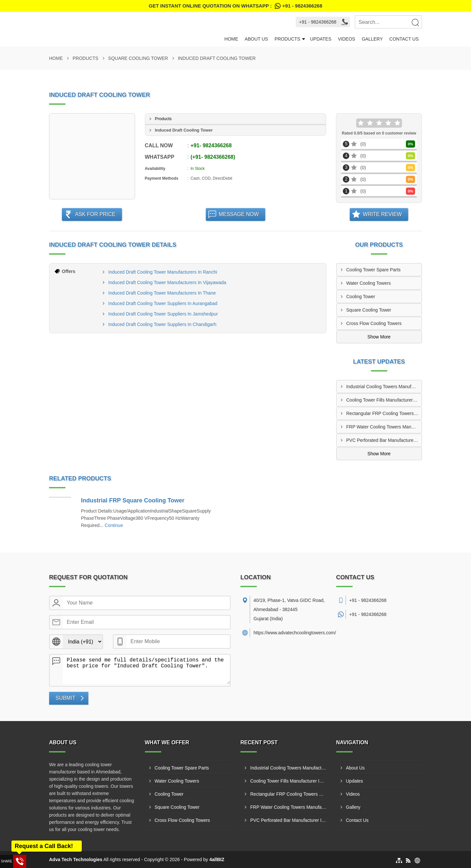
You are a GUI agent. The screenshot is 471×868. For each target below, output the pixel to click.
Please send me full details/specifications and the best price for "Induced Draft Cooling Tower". (146, 669)
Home (231, 39)
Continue (114, 525)
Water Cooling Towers (369, 283)
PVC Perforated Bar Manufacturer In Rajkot (384, 440)
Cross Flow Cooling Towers (374, 323)
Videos (347, 39)
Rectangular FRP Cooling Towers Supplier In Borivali (384, 413)
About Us (256, 39)
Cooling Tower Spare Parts (374, 270)
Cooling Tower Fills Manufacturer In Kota (384, 400)
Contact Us (404, 39)
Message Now (239, 214)
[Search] (415, 22)
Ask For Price (95, 214)
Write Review (382, 214)
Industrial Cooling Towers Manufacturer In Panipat (384, 387)
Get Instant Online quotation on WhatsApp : (235, 6)
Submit (65, 698)
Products (287, 39)
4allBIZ (217, 859)
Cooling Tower (361, 297)
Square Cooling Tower (138, 58)
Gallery (372, 39)
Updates (321, 39)
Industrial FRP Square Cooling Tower (133, 500)
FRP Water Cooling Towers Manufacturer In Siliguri (384, 427)
